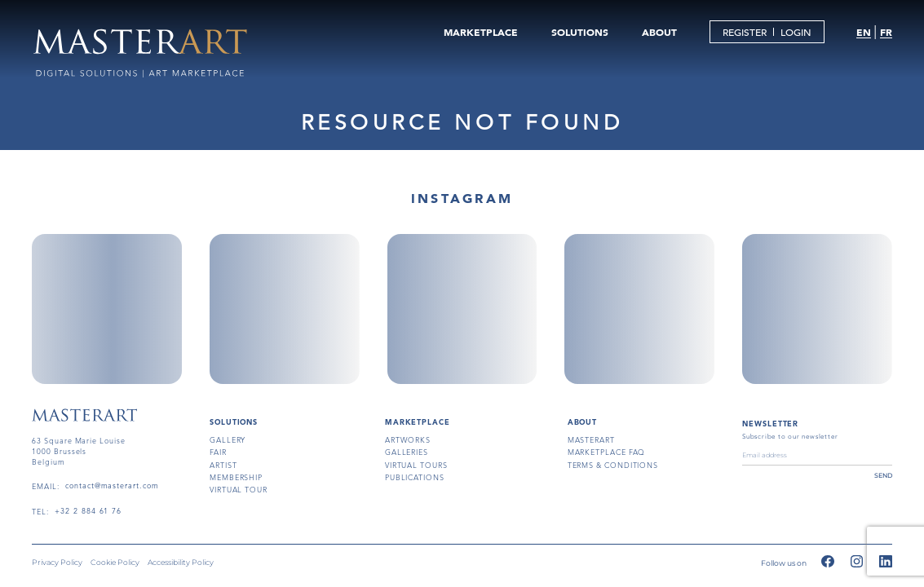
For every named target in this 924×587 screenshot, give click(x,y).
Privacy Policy (57, 562)
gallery (228, 439)
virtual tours (416, 465)
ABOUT (659, 32)
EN (864, 32)
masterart (591, 439)
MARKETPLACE (481, 32)
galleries (407, 452)
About (583, 421)
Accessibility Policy (181, 562)
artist (223, 465)
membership (236, 477)
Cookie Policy (115, 562)
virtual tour (239, 489)
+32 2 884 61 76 (88, 511)
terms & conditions (613, 465)
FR (886, 32)
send (883, 475)
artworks (408, 439)
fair (218, 452)
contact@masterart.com (112, 486)
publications (415, 477)
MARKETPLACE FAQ (607, 452)
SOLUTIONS (580, 32)
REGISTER (745, 32)
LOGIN (796, 32)
